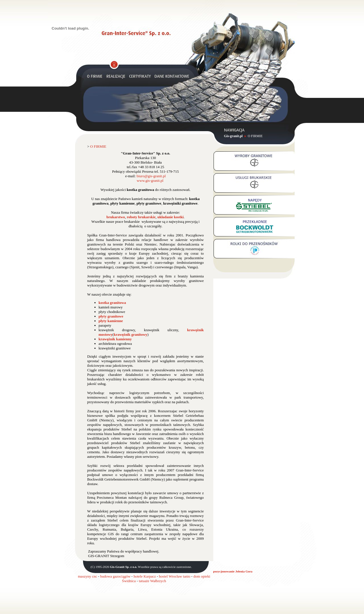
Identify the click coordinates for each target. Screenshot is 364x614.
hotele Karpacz (145, 576)
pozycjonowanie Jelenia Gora (233, 571)
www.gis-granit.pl (150, 181)
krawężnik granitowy (131, 334)
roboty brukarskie (141, 217)
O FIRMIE (255, 136)
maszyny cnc (88, 576)
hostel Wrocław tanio (175, 576)
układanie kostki (170, 217)
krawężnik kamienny (115, 339)
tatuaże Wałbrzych (152, 581)
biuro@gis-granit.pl (151, 176)
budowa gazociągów (115, 576)
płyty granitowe (111, 316)
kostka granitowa (112, 303)
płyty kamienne (111, 321)
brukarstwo (116, 217)
